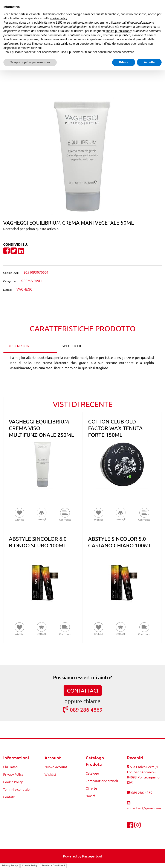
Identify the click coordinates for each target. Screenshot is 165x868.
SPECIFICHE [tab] (72, 346)
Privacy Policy (10, 865)
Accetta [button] (149, 62)
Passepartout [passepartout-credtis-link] (92, 856)
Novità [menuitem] (91, 796)
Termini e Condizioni (53, 865)
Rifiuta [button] (124, 62)
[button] (82, 156)
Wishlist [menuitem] (50, 774)
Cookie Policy (30, 865)
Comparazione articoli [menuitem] (102, 781)
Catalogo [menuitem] (92, 773)
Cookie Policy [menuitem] (13, 782)
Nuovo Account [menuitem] (56, 767)
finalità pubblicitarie (118, 31)
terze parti (70, 23)
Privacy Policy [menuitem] (13, 774)
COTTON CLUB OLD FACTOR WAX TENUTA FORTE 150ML (115, 428)
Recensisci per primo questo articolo (31, 228)
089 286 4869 (83, 709)
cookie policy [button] (59, 18)
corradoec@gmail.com (144, 808)
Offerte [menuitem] (91, 788)
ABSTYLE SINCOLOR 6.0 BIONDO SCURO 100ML (38, 542)
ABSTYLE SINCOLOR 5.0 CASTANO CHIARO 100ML (120, 542)
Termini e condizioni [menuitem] (18, 789)
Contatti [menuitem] (9, 797)
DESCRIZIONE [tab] (20, 346)
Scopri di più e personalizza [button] (30, 62)
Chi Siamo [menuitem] (10, 767)
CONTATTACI (83, 691)
